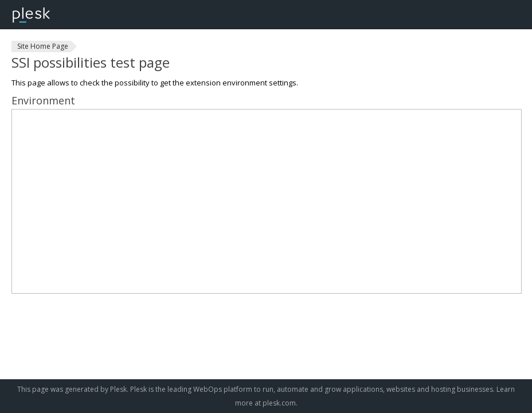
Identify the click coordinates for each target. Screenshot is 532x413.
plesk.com (279, 403)
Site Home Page (43, 46)
